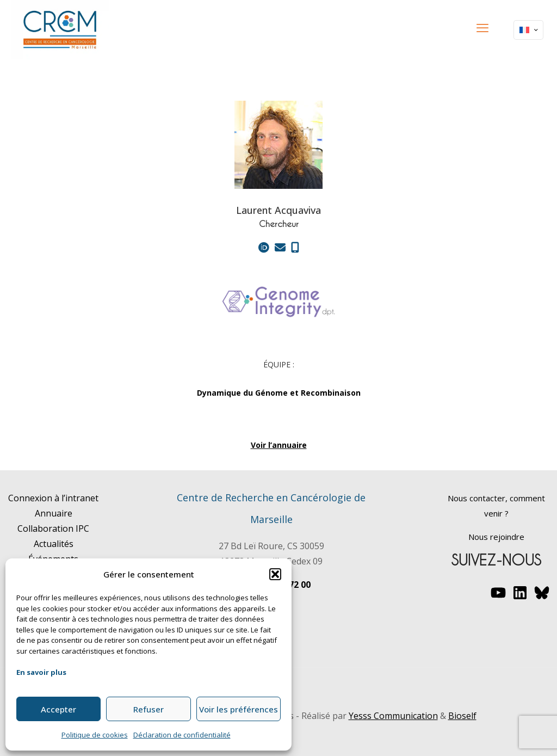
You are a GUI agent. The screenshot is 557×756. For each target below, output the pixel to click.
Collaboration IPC (53, 528)
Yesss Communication (393, 716)
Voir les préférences (239, 709)
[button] (275, 574)
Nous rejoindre (496, 537)
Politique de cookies (95, 735)
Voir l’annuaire (279, 445)
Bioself (462, 716)
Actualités (54, 544)
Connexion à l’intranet (53, 498)
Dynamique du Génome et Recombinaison (279, 393)
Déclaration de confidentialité (182, 735)
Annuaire (54, 513)
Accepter (58, 709)
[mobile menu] (482, 27)
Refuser (148, 709)
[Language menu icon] (528, 30)
